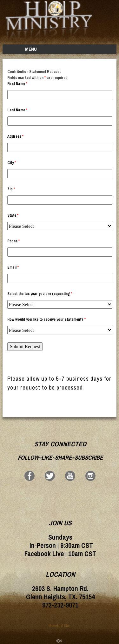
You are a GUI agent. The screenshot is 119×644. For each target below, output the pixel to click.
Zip (11, 189)
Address (15, 136)
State (13, 215)
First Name (17, 84)
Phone (13, 241)
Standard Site (59, 626)
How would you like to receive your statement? (46, 319)
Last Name (17, 110)
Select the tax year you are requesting (40, 294)
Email (13, 267)
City (12, 163)
